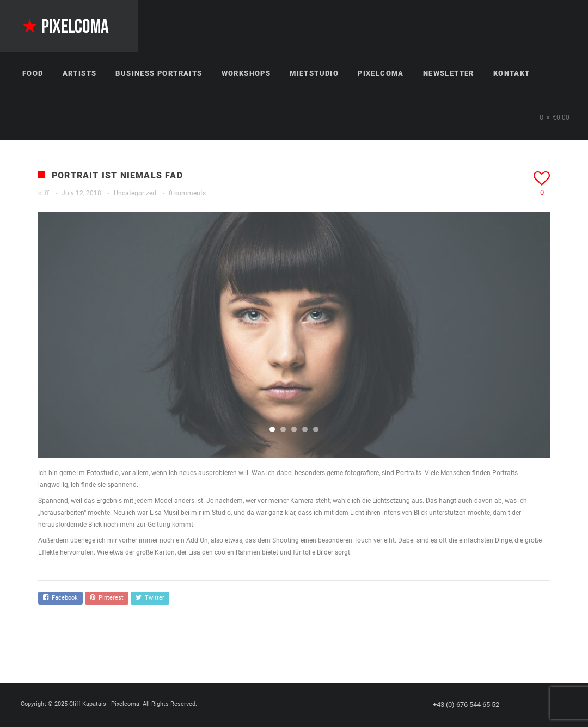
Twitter (150, 598)
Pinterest (107, 598)
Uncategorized (135, 193)
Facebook (60, 598)
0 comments (187, 193)
